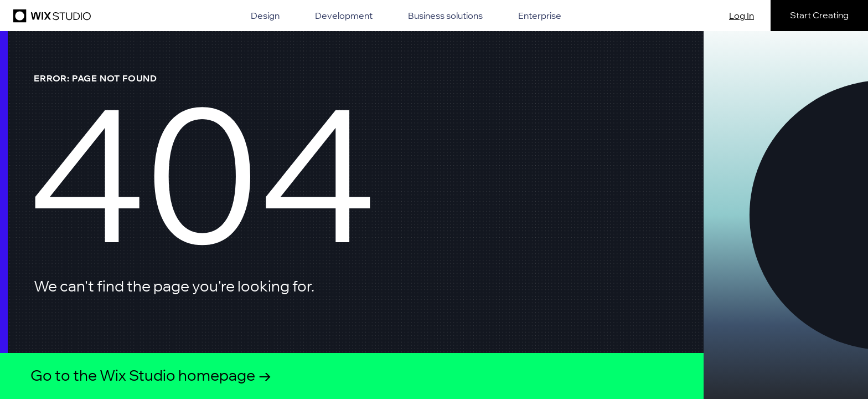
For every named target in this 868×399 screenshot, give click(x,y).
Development (344, 16)
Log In (742, 16)
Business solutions (445, 16)
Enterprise (540, 16)
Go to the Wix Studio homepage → (151, 375)
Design (265, 16)
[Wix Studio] (50, 16)
